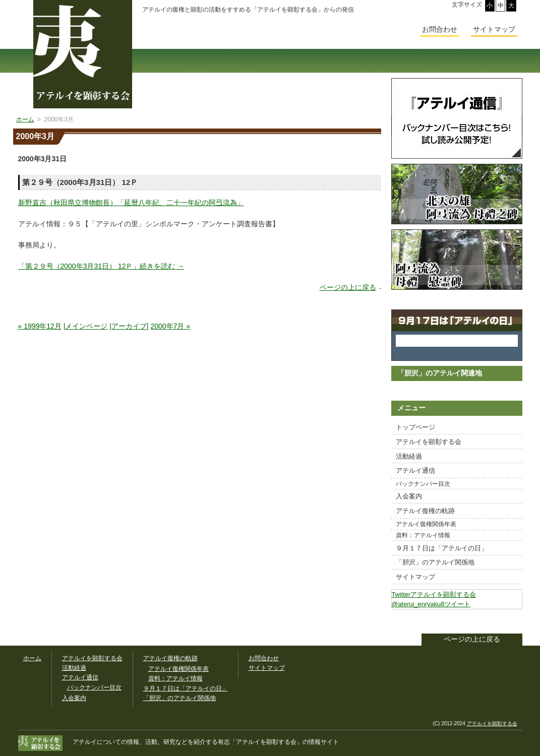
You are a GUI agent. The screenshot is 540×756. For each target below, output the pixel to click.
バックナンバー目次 (423, 484)
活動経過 (409, 456)
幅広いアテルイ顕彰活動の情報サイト (83, 54)
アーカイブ (129, 326)
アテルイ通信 (415, 470)
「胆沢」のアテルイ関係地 (435, 562)
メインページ (86, 326)
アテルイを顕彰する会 (429, 442)
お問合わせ (440, 29)
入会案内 (409, 496)
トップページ (415, 427)
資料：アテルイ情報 (423, 535)
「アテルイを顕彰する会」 (260, 742)
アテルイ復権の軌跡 (425, 511)
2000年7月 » (171, 326)
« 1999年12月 (40, 326)
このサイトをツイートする (514, 622)
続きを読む (101, 266)
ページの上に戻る (348, 287)
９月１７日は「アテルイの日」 (442, 548)
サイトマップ (415, 577)
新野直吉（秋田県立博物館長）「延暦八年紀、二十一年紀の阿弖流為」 (131, 203)
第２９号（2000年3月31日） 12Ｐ (80, 182)
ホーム (32, 658)
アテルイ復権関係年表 (426, 524)
